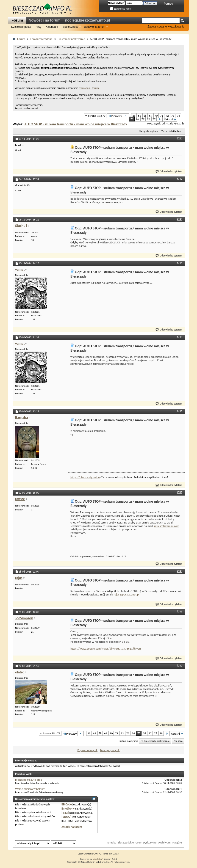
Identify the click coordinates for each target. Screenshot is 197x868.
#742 (180, 179)
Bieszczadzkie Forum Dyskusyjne (137, 842)
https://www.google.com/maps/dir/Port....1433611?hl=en (106, 649)
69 (151, 116)
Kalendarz (52, 27)
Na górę (178, 741)
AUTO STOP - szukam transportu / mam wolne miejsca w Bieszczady (76, 124)
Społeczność (70, 27)
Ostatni (170, 119)
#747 (180, 492)
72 (167, 116)
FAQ (38, 27)
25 (134, 116)
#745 (180, 337)
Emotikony (68, 809)
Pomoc (168, 4)
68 (145, 116)
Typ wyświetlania (170, 131)
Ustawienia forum (95, 27)
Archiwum (164, 842)
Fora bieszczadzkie (41, 39)
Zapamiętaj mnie (120, 9)
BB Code (67, 804)
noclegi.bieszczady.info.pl (88, 20)
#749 (180, 612)
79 (154, 119)
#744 (180, 263)
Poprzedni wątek (88, 750)
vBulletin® (98, 859)
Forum (17, 20)
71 (162, 116)
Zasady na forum (72, 827)
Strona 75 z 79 (97, 116)
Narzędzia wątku (147, 131)
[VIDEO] (66, 817)
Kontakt (111, 842)
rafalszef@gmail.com (167, 526)
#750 (180, 666)
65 (140, 116)
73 (173, 116)
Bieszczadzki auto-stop (29, 780)
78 (148, 119)
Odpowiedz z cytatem (169, 172)
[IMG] (65, 813)
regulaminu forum (89, 88)
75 (132, 119)
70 (156, 116)
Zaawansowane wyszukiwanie (166, 27)
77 (143, 119)
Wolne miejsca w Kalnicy (30, 789)
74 (178, 116)
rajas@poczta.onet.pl (127, 594)
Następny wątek (110, 750)
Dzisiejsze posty (21, 27)
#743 (180, 219)
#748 (180, 571)
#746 (180, 411)
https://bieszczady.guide (85, 477)
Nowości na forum (45, 20)
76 (137, 119)
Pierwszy (115, 116)
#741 (180, 138)
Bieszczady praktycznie (71, 39)
